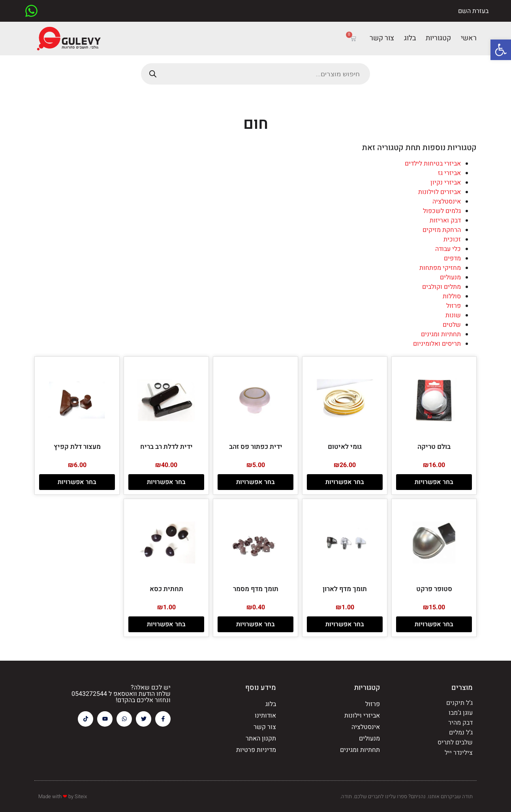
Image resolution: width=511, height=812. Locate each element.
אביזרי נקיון (446, 183)
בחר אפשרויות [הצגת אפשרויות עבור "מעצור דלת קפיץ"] (77, 482)
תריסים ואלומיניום (437, 344)
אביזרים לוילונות (440, 192)
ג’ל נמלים (461, 733)
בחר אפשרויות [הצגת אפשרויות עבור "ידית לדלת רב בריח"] (166, 482)
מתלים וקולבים (441, 287)
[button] (501, 50)
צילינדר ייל (459, 753)
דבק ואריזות (445, 220)
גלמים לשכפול (442, 211)
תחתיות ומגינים (441, 334)
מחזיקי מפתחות (440, 268)
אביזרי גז (449, 173)
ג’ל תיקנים (459, 703)
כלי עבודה (448, 249)
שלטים (452, 325)
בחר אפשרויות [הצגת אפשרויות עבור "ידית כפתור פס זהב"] (255, 482)
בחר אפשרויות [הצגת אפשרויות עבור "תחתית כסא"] (166, 624)
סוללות (452, 296)
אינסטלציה (447, 202)
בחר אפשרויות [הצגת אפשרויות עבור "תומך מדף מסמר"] (255, 624)
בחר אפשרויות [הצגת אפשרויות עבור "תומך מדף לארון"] (345, 624)
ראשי (469, 38)
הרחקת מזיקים (442, 230)
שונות (453, 315)
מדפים (452, 258)
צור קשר (382, 38)
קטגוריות (438, 38)
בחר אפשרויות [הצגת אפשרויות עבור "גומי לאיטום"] (345, 482)
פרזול (454, 306)
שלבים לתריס (455, 742)
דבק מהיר (460, 723)
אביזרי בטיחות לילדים (433, 164)
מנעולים (450, 277)
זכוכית (452, 239)
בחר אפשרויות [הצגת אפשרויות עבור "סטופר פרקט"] (434, 624)
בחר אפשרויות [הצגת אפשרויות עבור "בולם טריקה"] (434, 482)
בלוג (410, 38)
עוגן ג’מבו (461, 713)
